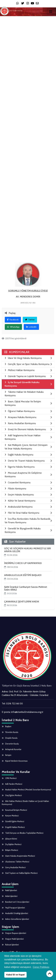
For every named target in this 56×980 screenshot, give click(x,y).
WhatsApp (13, 327)
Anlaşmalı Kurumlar (12, 749)
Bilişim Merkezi (10, 850)
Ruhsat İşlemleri (10, 945)
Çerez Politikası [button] (41, 967)
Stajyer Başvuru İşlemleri (14, 933)
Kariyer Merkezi (10, 816)
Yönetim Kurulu (10, 732)
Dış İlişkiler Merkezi (12, 844)
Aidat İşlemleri (10, 896)
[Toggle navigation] (52, 12)
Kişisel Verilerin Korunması (15, 761)
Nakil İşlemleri (9, 890)
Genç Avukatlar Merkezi (14, 867)
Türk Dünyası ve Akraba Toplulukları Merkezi (23, 833)
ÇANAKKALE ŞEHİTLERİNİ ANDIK (22, 602)
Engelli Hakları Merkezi (13, 827)
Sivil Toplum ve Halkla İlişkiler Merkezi (20, 873)
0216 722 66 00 (14, 704)
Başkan (7, 726)
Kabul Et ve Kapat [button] (15, 975)
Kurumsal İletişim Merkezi (14, 810)
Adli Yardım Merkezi (12, 784)
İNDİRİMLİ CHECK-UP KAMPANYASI (23, 563)
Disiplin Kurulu (10, 738)
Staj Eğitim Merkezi (12, 795)
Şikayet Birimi (9, 839)
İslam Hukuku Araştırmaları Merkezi (18, 856)
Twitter (30, 320)
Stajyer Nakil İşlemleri (13, 939)
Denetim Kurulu (10, 744)
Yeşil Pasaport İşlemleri (13, 908)
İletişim (7, 755)
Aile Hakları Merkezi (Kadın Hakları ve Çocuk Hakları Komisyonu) (25, 803)
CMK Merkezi (9, 778)
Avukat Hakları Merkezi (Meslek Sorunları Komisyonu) (26, 790)
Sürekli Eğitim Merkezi (13, 821)
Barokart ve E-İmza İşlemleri (16, 902)
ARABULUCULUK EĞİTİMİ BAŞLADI (23, 575)
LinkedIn (31, 327)
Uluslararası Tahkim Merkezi (16, 862)
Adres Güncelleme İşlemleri (15, 919)
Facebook (13, 320)
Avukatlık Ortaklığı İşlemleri (15, 913)
